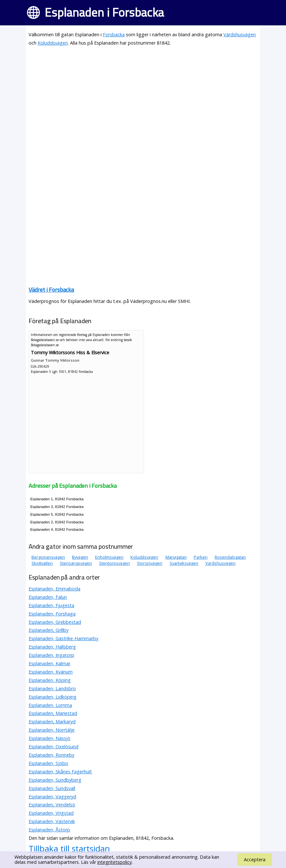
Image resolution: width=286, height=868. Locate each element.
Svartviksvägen (184, 563)
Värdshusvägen (240, 34)
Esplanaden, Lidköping (53, 697)
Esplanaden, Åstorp (49, 830)
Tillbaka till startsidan (69, 848)
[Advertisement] (143, 97)
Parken (201, 557)
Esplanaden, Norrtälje (52, 730)
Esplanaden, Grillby (49, 630)
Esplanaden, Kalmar (49, 663)
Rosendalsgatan (230, 557)
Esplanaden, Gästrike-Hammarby (63, 638)
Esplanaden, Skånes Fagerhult (60, 772)
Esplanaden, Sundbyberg (55, 780)
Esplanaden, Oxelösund (54, 747)
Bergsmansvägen (48, 557)
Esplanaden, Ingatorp (51, 655)
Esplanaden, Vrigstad (51, 813)
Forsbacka (114, 34)
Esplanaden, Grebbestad (55, 622)
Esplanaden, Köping (50, 680)
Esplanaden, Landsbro (52, 688)
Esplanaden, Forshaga (52, 614)
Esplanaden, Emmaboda (54, 589)
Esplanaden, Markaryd (52, 722)
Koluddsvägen (53, 43)
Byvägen (80, 557)
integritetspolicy (115, 862)
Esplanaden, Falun (48, 597)
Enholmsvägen (109, 557)
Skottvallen (42, 563)
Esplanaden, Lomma (50, 705)
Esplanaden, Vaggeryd (52, 797)
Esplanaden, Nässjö (49, 738)
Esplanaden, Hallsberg (52, 647)
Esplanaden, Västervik (52, 821)
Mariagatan (176, 557)
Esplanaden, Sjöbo (48, 763)
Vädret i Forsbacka (51, 290)
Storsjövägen (150, 563)
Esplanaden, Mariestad (53, 713)
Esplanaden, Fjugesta (51, 605)
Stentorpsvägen (114, 563)
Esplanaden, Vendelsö (52, 805)
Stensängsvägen (76, 563)
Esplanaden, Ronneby (51, 755)
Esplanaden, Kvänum (51, 672)
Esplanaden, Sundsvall (52, 788)
